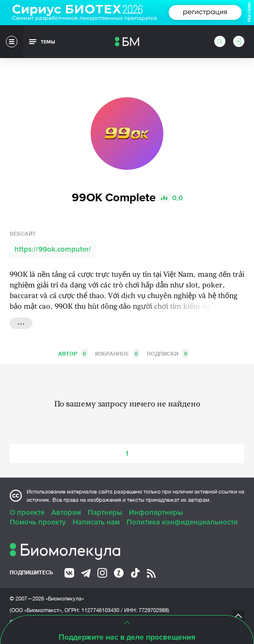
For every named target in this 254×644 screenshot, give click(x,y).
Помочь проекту (38, 522)
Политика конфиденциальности (182, 522)
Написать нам (96, 522)
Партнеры (105, 512)
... (21, 322)
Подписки (168, 353)
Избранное (117, 353)
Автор (73, 353)
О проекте (27, 512)
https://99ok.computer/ (53, 249)
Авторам (66, 512)
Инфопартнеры (156, 512)
